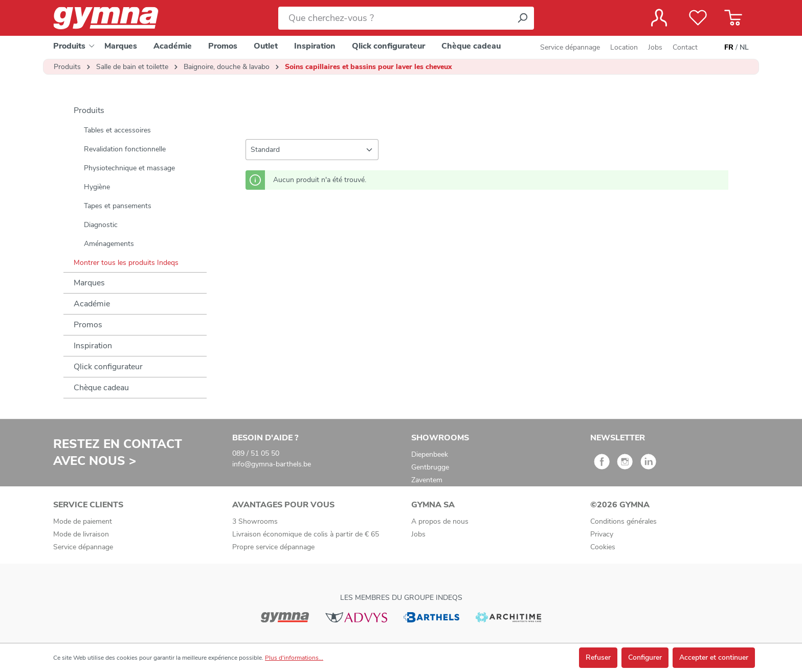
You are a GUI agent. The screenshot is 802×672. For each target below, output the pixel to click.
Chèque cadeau (101, 388)
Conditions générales (623, 521)
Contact (685, 47)
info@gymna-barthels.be (272, 464)
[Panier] (733, 18)
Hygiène (97, 187)
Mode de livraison (81, 534)
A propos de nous (440, 521)
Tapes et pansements (118, 206)
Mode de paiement (83, 521)
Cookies (603, 547)
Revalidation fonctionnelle (125, 149)
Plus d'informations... (294, 658)
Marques (89, 283)
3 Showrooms (255, 521)
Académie (92, 304)
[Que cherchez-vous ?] (395, 18)
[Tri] (312, 150)
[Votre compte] (659, 18)
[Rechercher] (522, 18)
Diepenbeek (430, 454)
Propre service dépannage (273, 547)
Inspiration (93, 346)
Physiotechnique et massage (129, 168)
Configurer (645, 657)
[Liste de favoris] (698, 18)
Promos (88, 325)
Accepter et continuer (714, 657)
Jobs (655, 47)
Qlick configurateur (108, 367)
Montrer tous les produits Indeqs (126, 263)
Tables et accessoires (117, 130)
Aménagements (109, 244)
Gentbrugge (430, 467)
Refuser (598, 657)
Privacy (602, 534)
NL (744, 48)
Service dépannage (570, 47)
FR (729, 48)
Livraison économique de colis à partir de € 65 (306, 534)
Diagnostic (101, 225)
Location (624, 47)
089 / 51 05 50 (256, 453)
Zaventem (427, 480)
